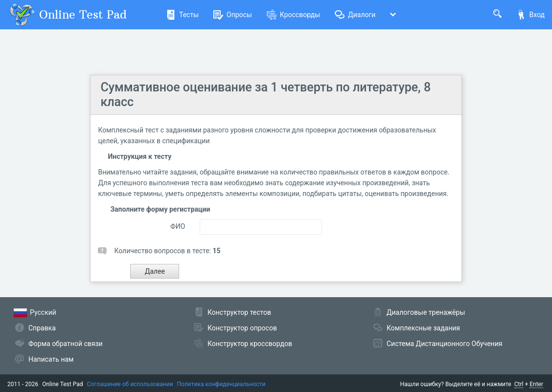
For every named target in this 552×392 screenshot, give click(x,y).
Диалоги (355, 15)
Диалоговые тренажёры (426, 312)
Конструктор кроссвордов (250, 344)
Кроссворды (293, 15)
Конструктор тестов (239, 312)
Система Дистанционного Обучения (444, 344)
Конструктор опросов (242, 328)
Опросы (233, 15)
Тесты (182, 15)
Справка (42, 328)
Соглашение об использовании (130, 384)
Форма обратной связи (66, 344)
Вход (530, 15)
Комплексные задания (423, 328)
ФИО (178, 226)
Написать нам (51, 359)
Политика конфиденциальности (221, 384)
